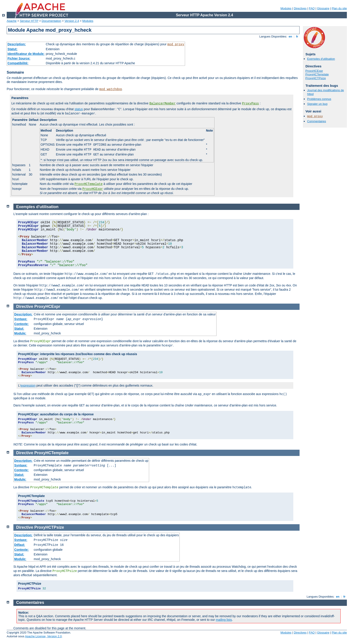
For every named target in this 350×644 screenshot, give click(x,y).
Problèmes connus (319, 99)
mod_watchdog (111, 89)
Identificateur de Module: (26, 54)
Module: (20, 333)
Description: (17, 44)
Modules (286, 8)
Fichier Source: (19, 58)
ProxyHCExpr (93, 189)
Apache (12, 21)
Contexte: (22, 324)
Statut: (12, 49)
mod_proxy (176, 44)
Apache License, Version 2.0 (43, 636)
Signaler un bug (317, 104)
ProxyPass (250, 104)
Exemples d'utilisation (321, 59)
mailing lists (224, 620)
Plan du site (339, 8)
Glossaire (323, 8)
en (290, 36)
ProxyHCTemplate (89, 184)
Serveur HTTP (29, 21)
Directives (300, 8)
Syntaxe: (21, 319)
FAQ (312, 8)
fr (297, 36)
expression (28, 385)
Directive (25, 306)
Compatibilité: (18, 63)
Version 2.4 (72, 21)
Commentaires (317, 121)
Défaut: (20, 545)
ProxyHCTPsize (316, 78)
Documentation (51, 21)
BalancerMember (162, 104)
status (79, 109)
